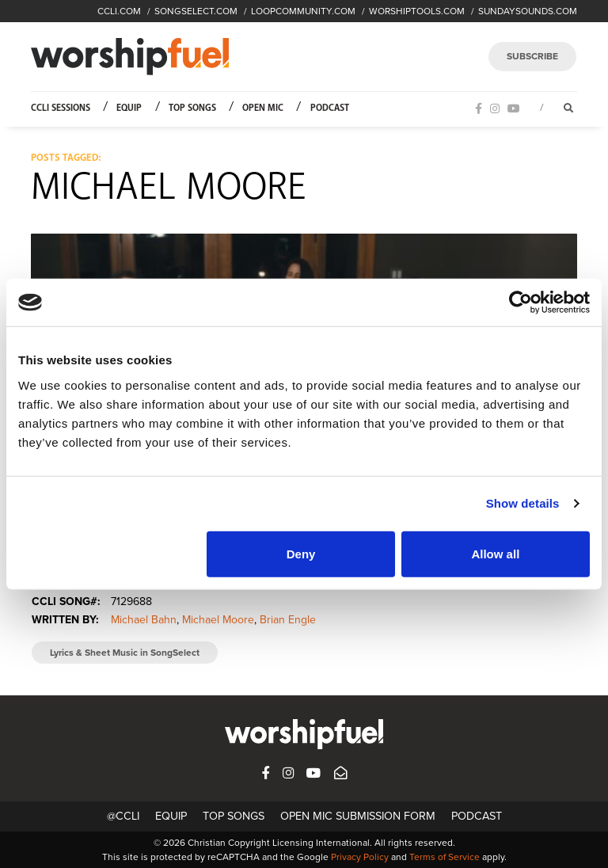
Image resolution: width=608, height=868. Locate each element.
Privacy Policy (360, 857)
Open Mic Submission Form (358, 816)
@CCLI (123, 816)
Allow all (495, 553)
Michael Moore (218, 620)
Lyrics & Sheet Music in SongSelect (125, 653)
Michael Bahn (144, 620)
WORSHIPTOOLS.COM (417, 11)
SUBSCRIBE (532, 56)
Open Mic (263, 108)
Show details (523, 503)
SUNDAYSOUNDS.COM (528, 11)
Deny (301, 553)
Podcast (330, 108)
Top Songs (192, 108)
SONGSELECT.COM (196, 11)
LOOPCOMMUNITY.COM (303, 11)
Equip (129, 108)
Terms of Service (445, 857)
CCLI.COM (119, 11)
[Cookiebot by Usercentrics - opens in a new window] (521, 303)
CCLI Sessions (61, 108)
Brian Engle (288, 620)
